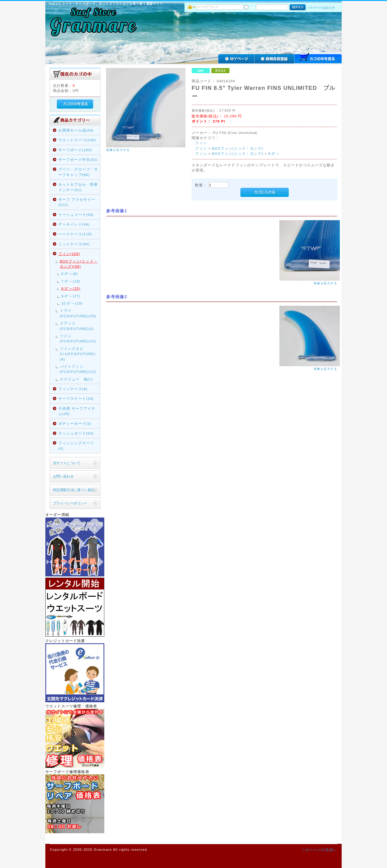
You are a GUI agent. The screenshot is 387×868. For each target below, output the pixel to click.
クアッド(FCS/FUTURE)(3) (77, 326)
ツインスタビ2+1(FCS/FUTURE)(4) (78, 354)
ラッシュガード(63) (76, 433)
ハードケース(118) (75, 234)
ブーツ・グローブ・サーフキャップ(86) (78, 172)
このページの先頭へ (319, 850)
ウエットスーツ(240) (77, 140)
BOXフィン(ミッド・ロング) (238, 148)
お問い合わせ (63, 476)
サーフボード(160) (75, 150)
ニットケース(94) (74, 244)
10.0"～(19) (72, 303)
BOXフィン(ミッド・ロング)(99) (79, 264)
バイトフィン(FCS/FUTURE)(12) (78, 369)
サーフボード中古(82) (78, 160)
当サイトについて (67, 463)
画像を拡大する (118, 150)
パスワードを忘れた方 (321, 8)
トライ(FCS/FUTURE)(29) (78, 313)
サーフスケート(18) (76, 398)
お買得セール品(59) (76, 130)
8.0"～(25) (71, 288)
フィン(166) (69, 254)
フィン (201, 143)
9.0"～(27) (71, 296)
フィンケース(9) (73, 389)
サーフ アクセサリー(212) (77, 202)
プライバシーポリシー (70, 503)
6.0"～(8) (70, 274)
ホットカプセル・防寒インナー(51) (78, 187)
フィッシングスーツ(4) (76, 445)
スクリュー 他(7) (76, 379)
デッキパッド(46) (74, 224)
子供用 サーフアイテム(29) (77, 411)
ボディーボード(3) (75, 424)
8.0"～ (274, 153)
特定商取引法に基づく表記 (74, 490)
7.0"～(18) (71, 281)
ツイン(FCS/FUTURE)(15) (78, 338)
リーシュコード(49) (76, 215)
